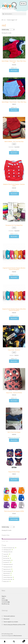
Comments (6, 602)
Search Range (14, 519)
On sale (4, 545)
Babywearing (7, 573)
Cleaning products (8, 567)
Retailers (6, 581)
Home (5, 20)
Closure (6, 554)
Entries (5, 600)
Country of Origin (8, 577)
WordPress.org (5, 604)
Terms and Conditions (9, 616)
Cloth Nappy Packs (8, 552)
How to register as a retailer (11, 622)
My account (7, 619)
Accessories (6, 562)
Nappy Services (7, 569)
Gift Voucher (7, 575)
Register (4, 596)
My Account (5, 642)
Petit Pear (15, 191)
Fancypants (15, 234)
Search (14, 642)
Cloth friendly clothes (8, 564)
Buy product (14, 70)
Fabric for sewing (7, 571)
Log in (3, 598)
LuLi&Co (15, 68)
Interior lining (7, 560)
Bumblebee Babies (15, 477)
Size (5, 556)
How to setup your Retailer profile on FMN (14, 625)
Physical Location (8, 579)
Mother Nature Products (15, 438)
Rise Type (6, 558)
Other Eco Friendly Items (9, 548)
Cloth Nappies (7, 550)
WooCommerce (18, 636)
